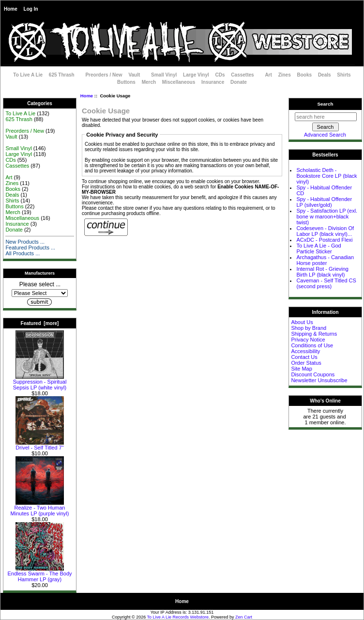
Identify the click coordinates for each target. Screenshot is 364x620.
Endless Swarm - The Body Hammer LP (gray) (39, 574)
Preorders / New (104, 75)
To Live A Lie (28, 75)
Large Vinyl (196, 75)
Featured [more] (40, 323)
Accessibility (305, 351)
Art (268, 75)
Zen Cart (244, 617)
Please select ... (40, 284)
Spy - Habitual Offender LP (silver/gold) (324, 202)
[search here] (326, 117)
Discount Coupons (313, 374)
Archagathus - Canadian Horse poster (325, 260)
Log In (31, 9)
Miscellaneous (179, 82)
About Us (302, 322)
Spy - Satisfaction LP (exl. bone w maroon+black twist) (327, 217)
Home (11, 9)
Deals (325, 75)
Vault (134, 75)
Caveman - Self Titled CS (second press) (326, 283)
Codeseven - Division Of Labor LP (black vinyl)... (325, 231)
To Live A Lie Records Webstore (178, 617)
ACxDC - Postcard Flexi (324, 240)
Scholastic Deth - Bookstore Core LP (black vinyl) (326, 176)
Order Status (306, 363)
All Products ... (23, 253)
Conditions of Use (312, 345)
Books (305, 75)
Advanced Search (325, 135)
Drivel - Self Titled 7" (40, 445)
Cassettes (242, 75)
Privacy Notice (308, 340)
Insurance (213, 82)
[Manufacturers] (40, 293)
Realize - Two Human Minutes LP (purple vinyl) (40, 508)
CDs (220, 75)
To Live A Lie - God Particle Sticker (318, 248)
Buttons (126, 82)
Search (326, 104)
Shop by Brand (309, 328)
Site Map (301, 369)
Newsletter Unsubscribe (319, 380)
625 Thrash (62, 75)
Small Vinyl (164, 75)
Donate (239, 82)
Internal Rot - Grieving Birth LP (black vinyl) (322, 272)
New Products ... (25, 242)
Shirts (344, 75)
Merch (149, 82)
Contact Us (304, 357)
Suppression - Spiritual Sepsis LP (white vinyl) (40, 382)
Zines (285, 75)
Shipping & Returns (314, 334)
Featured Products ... (30, 248)
